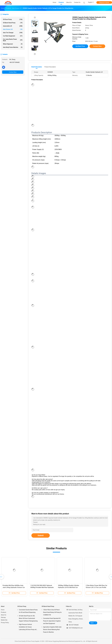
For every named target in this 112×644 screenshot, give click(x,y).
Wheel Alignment (13, 44)
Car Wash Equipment (13, 36)
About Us (4, 615)
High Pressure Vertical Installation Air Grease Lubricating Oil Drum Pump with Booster (28, 627)
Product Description (50, 67)
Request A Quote (104, 2)
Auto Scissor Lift (13, 29)
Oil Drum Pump (13, 19)
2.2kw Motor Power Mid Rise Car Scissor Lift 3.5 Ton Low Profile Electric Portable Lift (96, 587)
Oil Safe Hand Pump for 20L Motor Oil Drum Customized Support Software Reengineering (28, 618)
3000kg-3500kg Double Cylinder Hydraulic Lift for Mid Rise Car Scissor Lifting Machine (69, 587)
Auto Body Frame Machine (13, 47)
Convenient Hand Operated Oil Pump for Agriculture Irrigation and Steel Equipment (52, 621)
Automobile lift (13, 26)
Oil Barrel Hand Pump (13, 23)
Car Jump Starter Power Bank (13, 40)
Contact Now (13, 72)
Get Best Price (80, 46)
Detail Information (37, 67)
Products (3, 612)
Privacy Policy (5, 623)
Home (3, 610)
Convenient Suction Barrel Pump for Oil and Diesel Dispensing (28, 611)
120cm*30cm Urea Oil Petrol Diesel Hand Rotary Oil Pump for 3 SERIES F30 (52, 612)
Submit (41, 535)
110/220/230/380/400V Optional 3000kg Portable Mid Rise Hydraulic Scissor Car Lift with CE (42, 587)
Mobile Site (4, 620)
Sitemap (3, 617)
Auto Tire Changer (13, 33)
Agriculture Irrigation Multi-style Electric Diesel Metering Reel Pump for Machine (52, 630)
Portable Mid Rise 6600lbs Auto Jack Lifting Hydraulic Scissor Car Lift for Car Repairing (14, 587)
